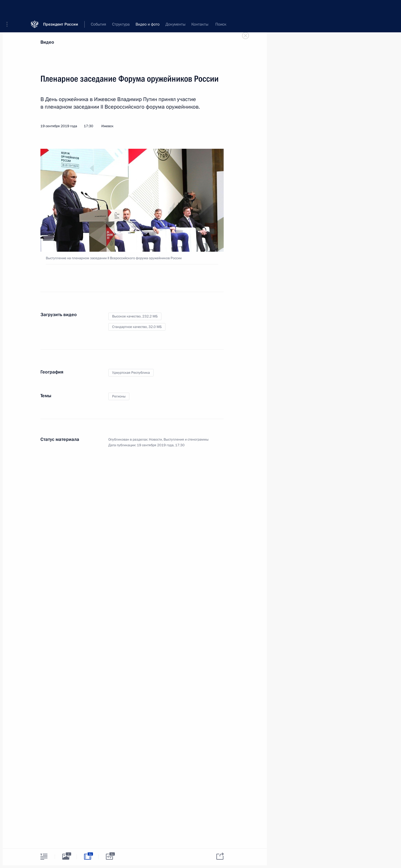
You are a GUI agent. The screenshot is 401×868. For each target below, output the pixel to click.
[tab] (44, 857)
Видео (47, 42)
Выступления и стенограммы (186, 440)
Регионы (119, 396)
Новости (155, 440)
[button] (9, 8)
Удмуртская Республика (131, 373)
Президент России (61, 8)
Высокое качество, (135, 316)
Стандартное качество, (137, 327)
